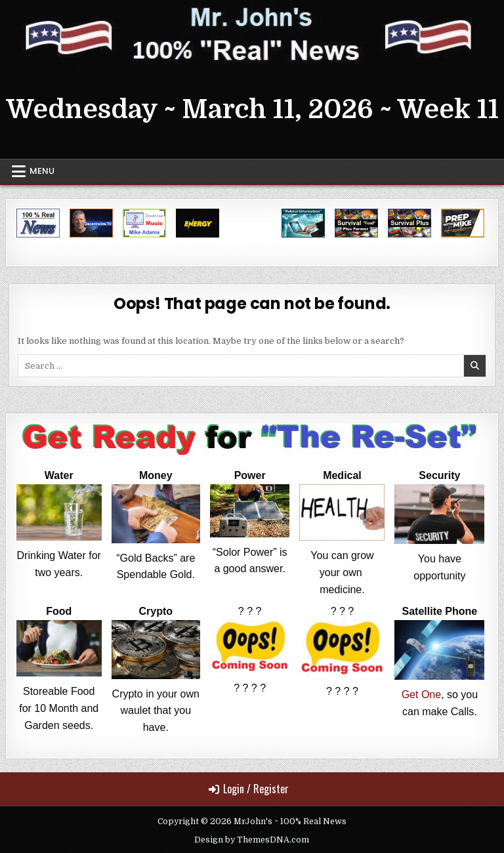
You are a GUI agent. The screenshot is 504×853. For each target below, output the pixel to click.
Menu (42, 171)
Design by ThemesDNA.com (252, 840)
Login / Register (249, 789)
